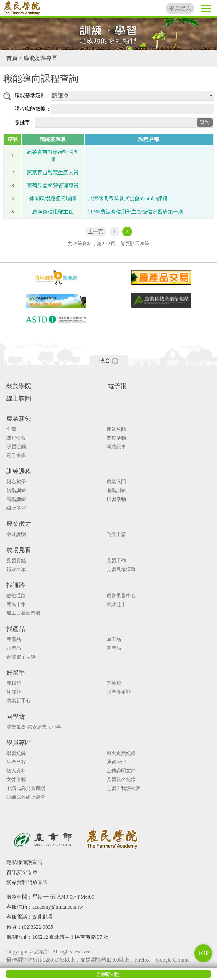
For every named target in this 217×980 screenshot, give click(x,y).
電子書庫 (16, 456)
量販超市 (116, 605)
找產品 (16, 629)
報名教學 (16, 482)
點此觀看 (43, 917)
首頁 (12, 58)
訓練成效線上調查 (26, 797)
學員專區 (19, 743)
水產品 (14, 648)
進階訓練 (116, 491)
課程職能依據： (33, 109)
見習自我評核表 (124, 788)
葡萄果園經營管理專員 (53, 185)
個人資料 (16, 771)
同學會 (16, 716)
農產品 (14, 640)
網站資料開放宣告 (27, 882)
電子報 (117, 386)
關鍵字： (25, 122)
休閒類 (14, 692)
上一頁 (96, 231)
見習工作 (116, 561)
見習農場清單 (121, 569)
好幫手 (16, 673)
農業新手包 (19, 701)
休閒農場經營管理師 (53, 198)
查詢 (205, 122)
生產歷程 (16, 762)
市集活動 (116, 438)
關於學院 (19, 386)
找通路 (16, 585)
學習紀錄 (16, 753)
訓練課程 (108, 974)
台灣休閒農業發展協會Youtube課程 (128, 198)
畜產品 (114, 648)
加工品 (114, 640)
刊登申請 (116, 534)
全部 (11, 429)
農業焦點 (116, 429)
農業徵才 (19, 524)
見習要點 (16, 561)
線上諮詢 (19, 399)
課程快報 (16, 438)
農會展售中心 (121, 596)
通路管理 (116, 762)
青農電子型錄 (21, 657)
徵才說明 (16, 534)
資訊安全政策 (22, 872)
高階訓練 (16, 499)
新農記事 (116, 447)
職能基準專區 (40, 58)
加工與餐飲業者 (23, 613)
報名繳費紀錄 (121, 753)
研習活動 (16, 447)
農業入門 (116, 482)
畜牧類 (114, 683)
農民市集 (16, 605)
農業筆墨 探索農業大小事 (34, 727)
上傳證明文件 (121, 771)
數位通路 (16, 596)
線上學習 (16, 508)
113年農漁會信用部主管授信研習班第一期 (136, 212)
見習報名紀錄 (121, 780)
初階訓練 (16, 491)
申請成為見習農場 (26, 788)
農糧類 (14, 683)
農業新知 (19, 419)
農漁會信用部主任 (53, 212)
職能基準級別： (33, 96)
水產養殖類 (119, 692)
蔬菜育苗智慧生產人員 (53, 172)
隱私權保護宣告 (25, 862)
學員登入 (180, 8)
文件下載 (16, 780)
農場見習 (19, 550)
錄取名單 (16, 569)
